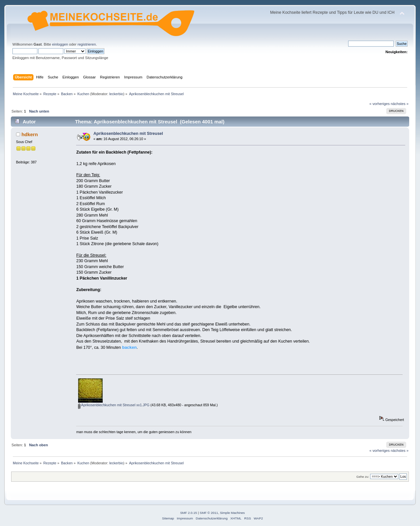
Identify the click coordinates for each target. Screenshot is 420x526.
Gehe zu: (363, 477)
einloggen (60, 44)
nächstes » (400, 104)
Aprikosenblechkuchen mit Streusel (128, 134)
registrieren (87, 44)
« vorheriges (380, 104)
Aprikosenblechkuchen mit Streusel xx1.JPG (114, 405)
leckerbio (116, 94)
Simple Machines (232, 513)
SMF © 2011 (209, 513)
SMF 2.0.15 (189, 513)
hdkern (30, 134)
